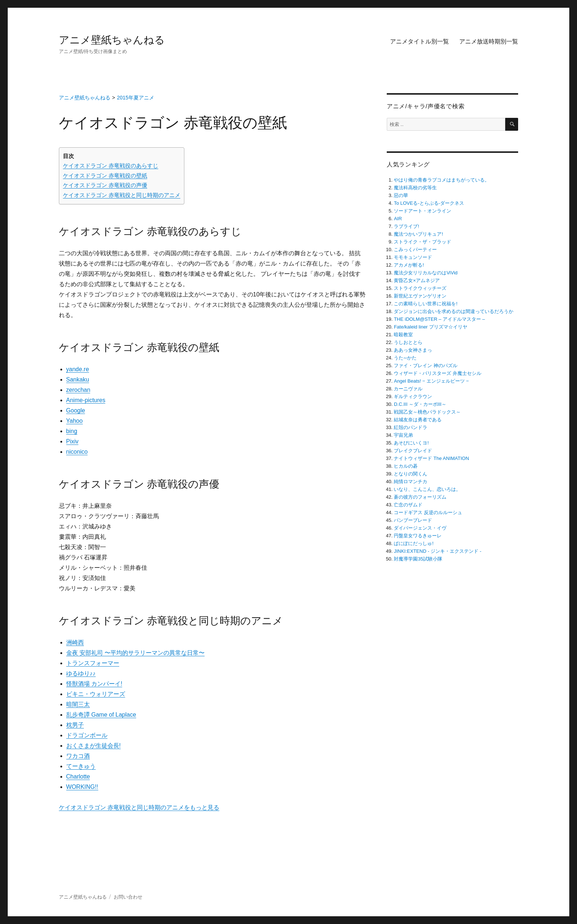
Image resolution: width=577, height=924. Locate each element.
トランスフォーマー (93, 663)
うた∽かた (405, 358)
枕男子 (75, 725)
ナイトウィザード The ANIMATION (431, 458)
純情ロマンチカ (410, 482)
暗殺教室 (403, 335)
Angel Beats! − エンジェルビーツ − (431, 381)
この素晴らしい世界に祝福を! (426, 304)
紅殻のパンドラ (410, 427)
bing (72, 431)
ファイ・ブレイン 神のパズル (426, 366)
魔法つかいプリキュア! (418, 234)
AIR (398, 219)
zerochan (78, 390)
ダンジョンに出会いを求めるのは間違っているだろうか (454, 311)
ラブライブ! (406, 226)
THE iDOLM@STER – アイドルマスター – (439, 319)
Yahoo (75, 421)
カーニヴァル (408, 389)
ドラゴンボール (87, 735)
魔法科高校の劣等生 (415, 188)
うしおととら (408, 342)
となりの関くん (410, 474)
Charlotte (78, 777)
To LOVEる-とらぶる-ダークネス (429, 203)
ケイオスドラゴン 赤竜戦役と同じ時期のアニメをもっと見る (139, 807)
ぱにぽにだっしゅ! (414, 543)
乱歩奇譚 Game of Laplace (101, 715)
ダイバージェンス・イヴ (420, 528)
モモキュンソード (413, 257)
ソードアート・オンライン (422, 211)
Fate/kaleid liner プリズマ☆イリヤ (430, 327)
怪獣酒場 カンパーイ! (94, 684)
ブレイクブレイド (413, 451)
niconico (77, 452)
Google (76, 410)
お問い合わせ (128, 897)
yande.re (78, 369)
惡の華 (401, 195)
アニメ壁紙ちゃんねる (112, 40)
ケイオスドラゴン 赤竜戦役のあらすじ (111, 166)
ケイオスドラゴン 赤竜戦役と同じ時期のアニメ (122, 195)
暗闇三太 (78, 704)
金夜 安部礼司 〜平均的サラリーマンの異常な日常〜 (136, 653)
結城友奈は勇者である (418, 420)
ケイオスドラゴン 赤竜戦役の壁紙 (105, 175)
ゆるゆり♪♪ (81, 673)
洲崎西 (75, 642)
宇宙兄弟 (403, 435)
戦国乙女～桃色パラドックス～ (427, 412)
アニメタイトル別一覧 (420, 41)
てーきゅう (81, 766)
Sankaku (78, 380)
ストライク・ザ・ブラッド (422, 242)
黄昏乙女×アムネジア (417, 280)
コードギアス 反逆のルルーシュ (428, 512)
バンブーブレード (413, 520)
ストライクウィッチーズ (420, 288)
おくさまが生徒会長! (93, 746)
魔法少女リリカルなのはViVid (426, 273)
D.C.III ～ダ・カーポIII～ (420, 404)
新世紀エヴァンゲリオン (420, 296)
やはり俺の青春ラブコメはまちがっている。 (442, 180)
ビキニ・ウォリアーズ (96, 694)
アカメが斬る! (409, 265)
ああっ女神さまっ (413, 350)
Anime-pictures (86, 400)
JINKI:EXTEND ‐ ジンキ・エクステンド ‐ (438, 551)
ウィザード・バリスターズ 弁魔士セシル (438, 373)
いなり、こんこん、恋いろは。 (427, 489)
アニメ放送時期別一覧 (489, 41)
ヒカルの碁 (406, 466)
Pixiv (72, 441)
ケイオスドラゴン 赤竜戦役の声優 (105, 185)
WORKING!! (82, 787)
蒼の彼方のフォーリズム (420, 497)
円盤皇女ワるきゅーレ (418, 536)
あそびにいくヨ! (411, 443)
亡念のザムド (408, 505)
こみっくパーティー (415, 250)
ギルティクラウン (413, 396)
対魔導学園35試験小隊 (418, 559)
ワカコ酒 (78, 756)
